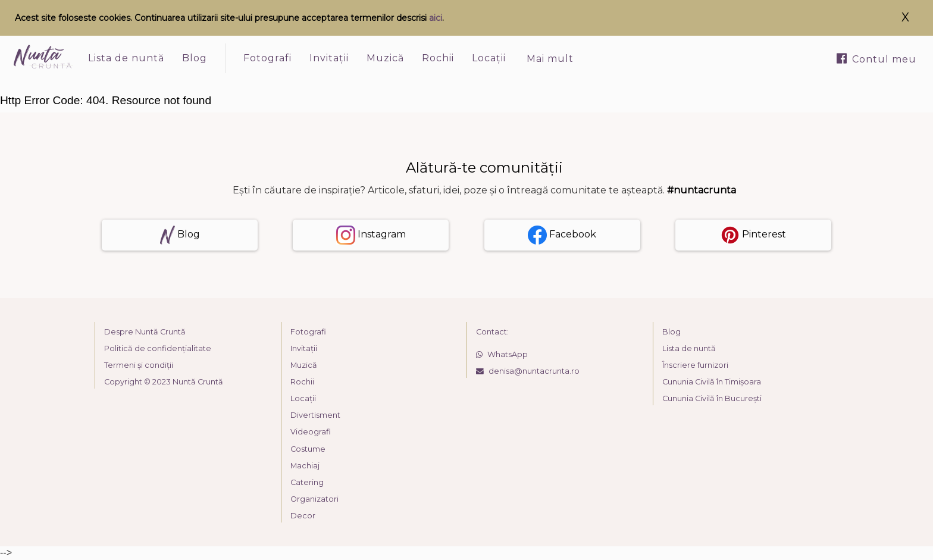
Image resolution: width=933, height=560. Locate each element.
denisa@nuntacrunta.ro (528, 371)
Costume (308, 449)
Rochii (438, 58)
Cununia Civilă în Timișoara (712, 382)
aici (436, 18)
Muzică (385, 58)
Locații (489, 58)
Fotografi (267, 58)
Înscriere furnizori (695, 365)
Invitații (329, 58)
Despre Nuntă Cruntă (145, 332)
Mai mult (550, 59)
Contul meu (876, 59)
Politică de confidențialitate (158, 348)
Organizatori (314, 499)
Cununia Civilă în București (712, 398)
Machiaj (305, 466)
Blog (195, 58)
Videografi (311, 432)
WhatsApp (502, 354)
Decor (303, 516)
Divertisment (315, 415)
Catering (307, 482)
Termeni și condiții (139, 365)
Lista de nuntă (126, 58)
